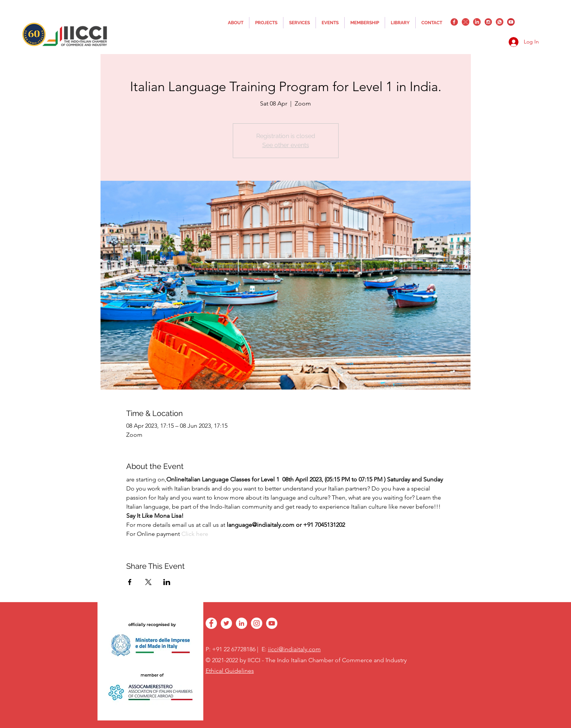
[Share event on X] (148, 582)
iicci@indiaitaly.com (294, 649)
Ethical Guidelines (230, 671)
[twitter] (466, 22)
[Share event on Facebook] (130, 582)
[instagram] (488, 22)
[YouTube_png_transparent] (511, 22)
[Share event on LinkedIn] (167, 582)
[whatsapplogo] (500, 22)
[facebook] (454, 22)
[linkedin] (477, 22)
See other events (286, 145)
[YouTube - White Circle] (272, 623)
